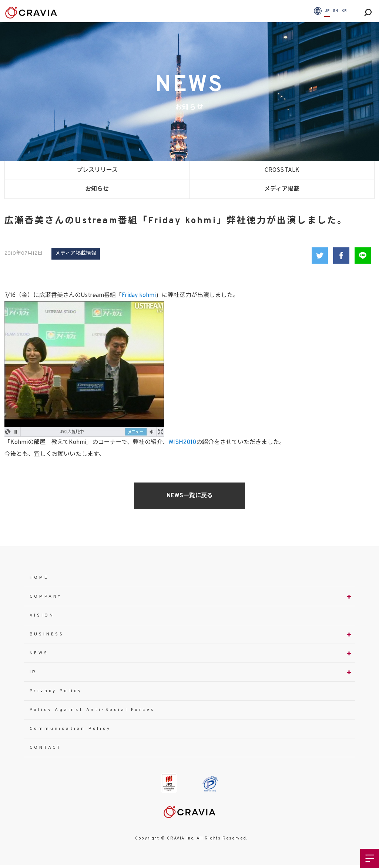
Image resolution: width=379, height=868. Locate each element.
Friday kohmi (139, 296)
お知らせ (97, 189)
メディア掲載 (282, 189)
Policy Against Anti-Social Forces (92, 710)
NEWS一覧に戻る (190, 496)
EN (336, 11)
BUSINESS (47, 634)
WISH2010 (182, 443)
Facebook (341, 256)
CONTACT (46, 748)
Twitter (320, 256)
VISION (42, 615)
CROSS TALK (282, 170)
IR (33, 672)
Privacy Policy (56, 691)
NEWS (39, 653)
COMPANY (46, 597)
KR (344, 11)
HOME (39, 578)
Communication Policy (70, 729)
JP (327, 11)
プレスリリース (97, 170)
